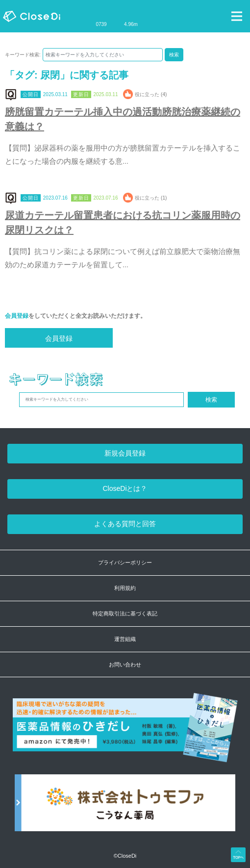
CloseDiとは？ (125, 488)
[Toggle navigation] (237, 16)
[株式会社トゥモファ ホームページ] (125, 808)
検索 (174, 55)
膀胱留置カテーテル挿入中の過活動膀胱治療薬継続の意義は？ (123, 119)
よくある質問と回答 (125, 524)
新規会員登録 (125, 453)
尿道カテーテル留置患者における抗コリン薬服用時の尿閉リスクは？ (123, 223)
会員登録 (17, 316)
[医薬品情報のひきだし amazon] (125, 733)
